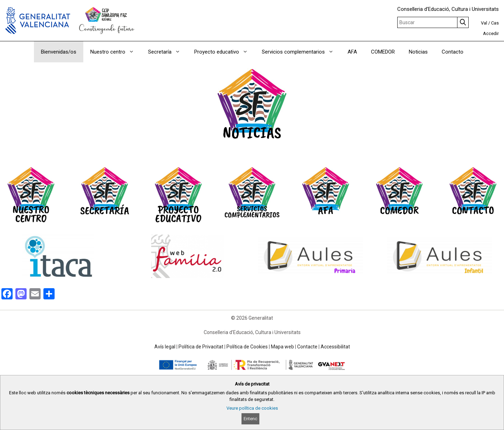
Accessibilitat (335, 347)
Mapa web (282, 347)
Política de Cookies (247, 347)
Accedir (491, 33)
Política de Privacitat (201, 347)
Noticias (418, 52)
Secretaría (168, 52)
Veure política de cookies (252, 408)
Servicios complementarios (301, 52)
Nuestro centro (116, 52)
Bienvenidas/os (59, 52)
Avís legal (165, 347)
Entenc (250, 419)
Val (484, 23)
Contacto (453, 52)
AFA (352, 52)
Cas (495, 23)
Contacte (307, 347)
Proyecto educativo (225, 52)
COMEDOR (383, 52)
